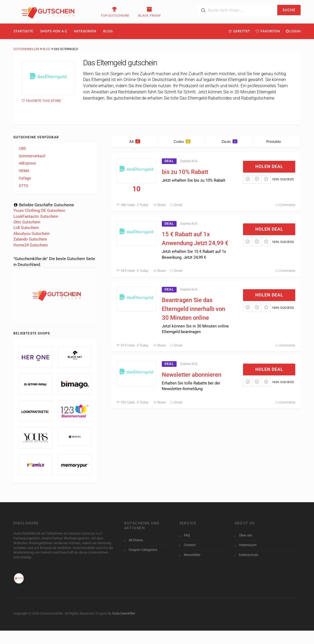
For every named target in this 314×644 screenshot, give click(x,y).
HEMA (24, 171)
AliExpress (27, 163)
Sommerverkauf (32, 156)
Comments (285, 205)
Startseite (23, 31)
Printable (277, 141)
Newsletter (192, 555)
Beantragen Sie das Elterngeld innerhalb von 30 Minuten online (193, 309)
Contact (190, 545)
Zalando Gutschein (30, 239)
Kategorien (85, 31)
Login (293, 31)
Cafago (25, 178)
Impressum (248, 545)
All (135, 141)
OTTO (24, 186)
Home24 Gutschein (31, 245)
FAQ (187, 535)
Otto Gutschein (27, 222)
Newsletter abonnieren (192, 375)
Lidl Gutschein (26, 228)
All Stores (136, 540)
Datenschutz (249, 555)
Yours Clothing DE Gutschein (39, 211)
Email (176, 205)
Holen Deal (269, 167)
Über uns (246, 535)
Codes (182, 141)
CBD (22, 148)
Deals (229, 141)
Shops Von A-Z (54, 31)
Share (159, 205)
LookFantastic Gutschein (36, 216)
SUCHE (289, 10)
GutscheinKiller (124, 613)
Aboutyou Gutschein (31, 234)
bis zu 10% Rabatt (185, 172)
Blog (108, 31)
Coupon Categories (143, 550)
